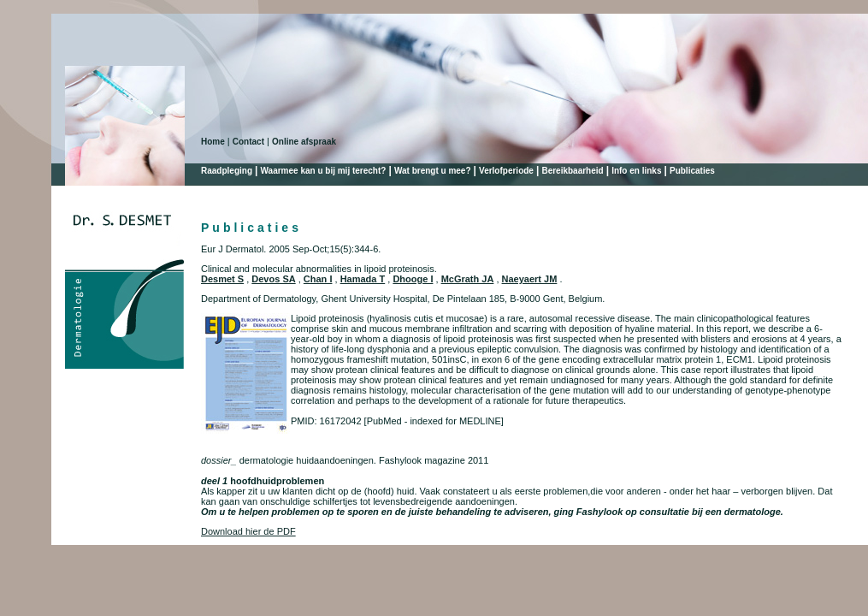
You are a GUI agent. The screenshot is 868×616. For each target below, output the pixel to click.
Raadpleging (227, 171)
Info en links (636, 171)
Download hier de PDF (248, 531)
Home (213, 142)
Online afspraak (304, 142)
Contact (248, 142)
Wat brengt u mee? (433, 171)
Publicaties (692, 171)
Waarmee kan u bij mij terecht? (324, 171)
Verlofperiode (506, 171)
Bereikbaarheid (572, 171)
